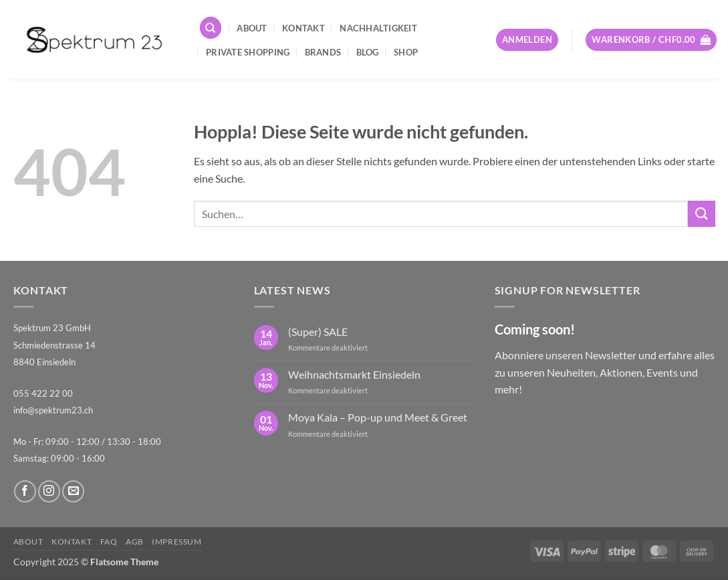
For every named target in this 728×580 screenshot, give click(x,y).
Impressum (177, 542)
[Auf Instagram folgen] (49, 491)
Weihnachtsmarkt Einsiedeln (354, 374)
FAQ (109, 542)
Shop (406, 52)
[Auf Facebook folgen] (25, 491)
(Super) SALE (318, 331)
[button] (527, 40)
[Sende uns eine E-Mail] (73, 491)
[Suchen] (211, 28)
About (252, 28)
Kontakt (304, 28)
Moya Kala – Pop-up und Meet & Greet (378, 417)
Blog (368, 52)
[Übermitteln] (701, 214)
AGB (135, 542)
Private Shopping (248, 52)
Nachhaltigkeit (378, 28)
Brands (323, 52)
